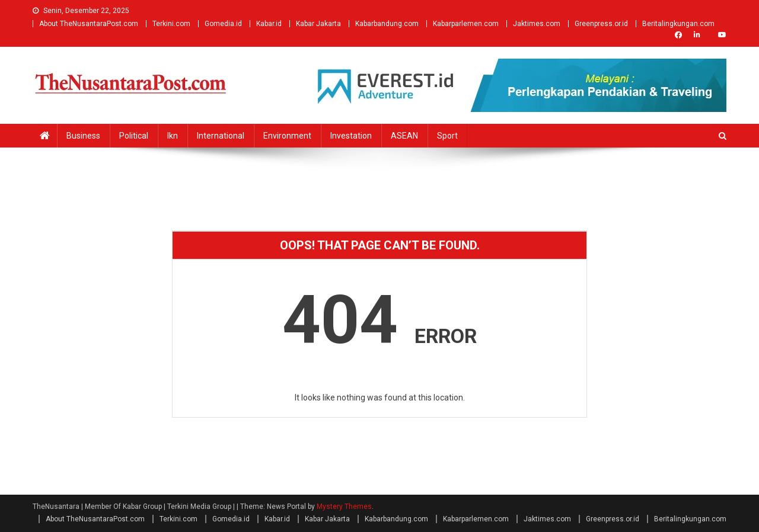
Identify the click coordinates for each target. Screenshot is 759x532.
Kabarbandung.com (387, 24)
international (221, 136)
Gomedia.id (223, 24)
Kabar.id (269, 24)
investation (351, 136)
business (83, 136)
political (134, 136)
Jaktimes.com (537, 24)
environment (287, 136)
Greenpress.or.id (601, 24)
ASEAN (404, 136)
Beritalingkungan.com (678, 24)
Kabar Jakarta (318, 24)
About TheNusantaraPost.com (89, 24)
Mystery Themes (344, 507)
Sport (447, 136)
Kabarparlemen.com (466, 24)
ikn (173, 136)
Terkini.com (171, 24)
